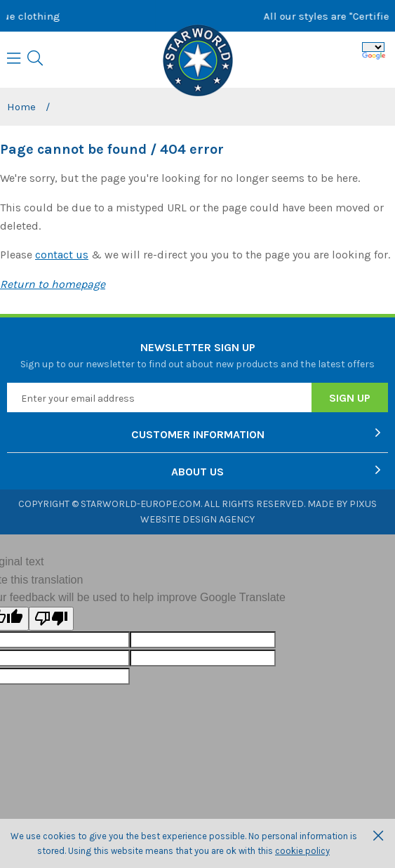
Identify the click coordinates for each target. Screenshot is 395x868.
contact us (62, 255)
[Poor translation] (51, 619)
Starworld (198, 62)
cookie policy (302, 851)
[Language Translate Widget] (373, 47)
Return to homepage (53, 284)
